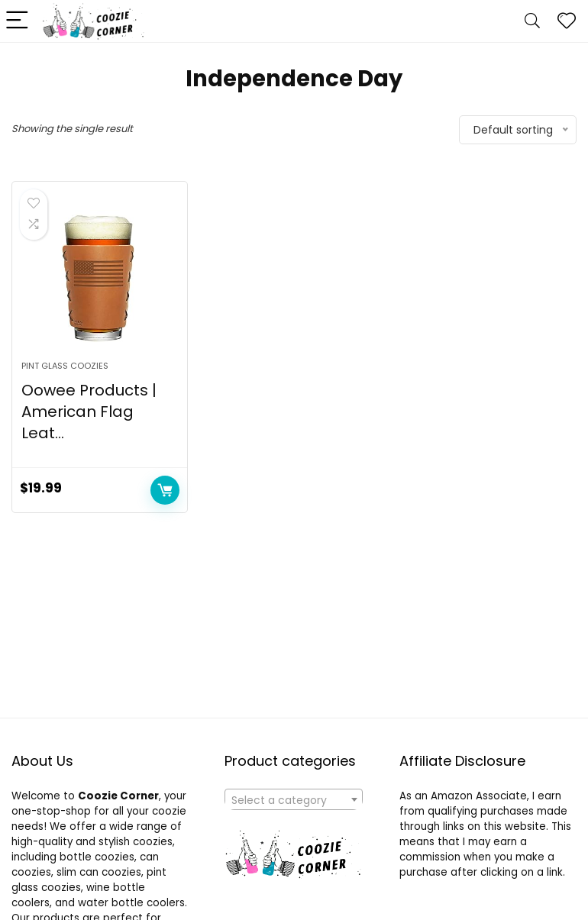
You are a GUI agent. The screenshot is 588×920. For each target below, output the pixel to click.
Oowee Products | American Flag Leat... (89, 412)
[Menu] (18, 21)
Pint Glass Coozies (65, 366)
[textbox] (294, 800)
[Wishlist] (567, 21)
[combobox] (294, 799)
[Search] (532, 21)
